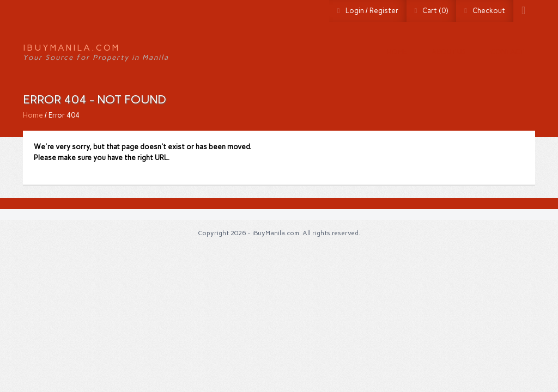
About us (449, 52)
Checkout (489, 11)
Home (397, 52)
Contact (507, 52)
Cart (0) (435, 11)
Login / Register (372, 11)
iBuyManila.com (71, 48)
